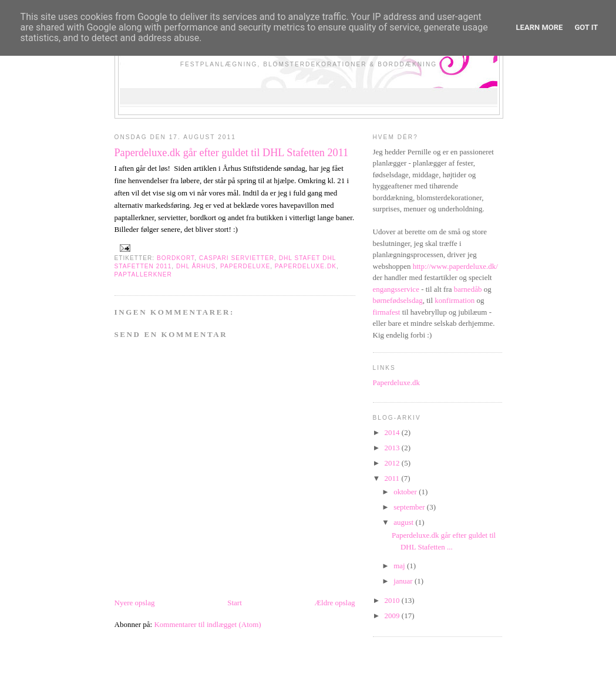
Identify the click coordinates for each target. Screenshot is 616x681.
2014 (393, 432)
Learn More (540, 27)
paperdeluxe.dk (306, 266)
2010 (393, 600)
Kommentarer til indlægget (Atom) (207, 624)
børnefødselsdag (398, 300)
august (404, 522)
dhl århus (196, 266)
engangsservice (397, 289)
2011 (393, 478)
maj (400, 566)
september (410, 507)
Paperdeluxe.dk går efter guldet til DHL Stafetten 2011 (232, 153)
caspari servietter (237, 258)
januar (404, 581)
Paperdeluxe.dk (397, 382)
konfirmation (455, 300)
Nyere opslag (135, 603)
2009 (393, 616)
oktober (406, 492)
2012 (393, 463)
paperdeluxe (245, 266)
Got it (586, 27)
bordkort (176, 258)
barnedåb (469, 289)
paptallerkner (143, 274)
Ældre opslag (335, 603)
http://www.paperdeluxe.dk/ (455, 266)
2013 (393, 448)
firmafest (388, 312)
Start (235, 603)
